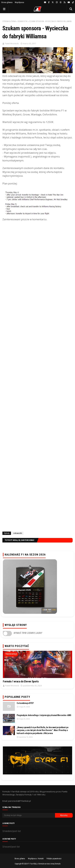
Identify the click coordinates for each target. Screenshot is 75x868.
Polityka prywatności (54, 859)
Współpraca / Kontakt (36, 859)
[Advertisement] (37, 376)
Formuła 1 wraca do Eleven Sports (21, 681)
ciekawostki (22, 21)
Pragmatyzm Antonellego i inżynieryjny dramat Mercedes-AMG (44, 715)
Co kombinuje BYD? (25, 703)
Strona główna (7, 2)
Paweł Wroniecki (12, 44)
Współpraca (19, 2)
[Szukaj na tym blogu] (29, 815)
